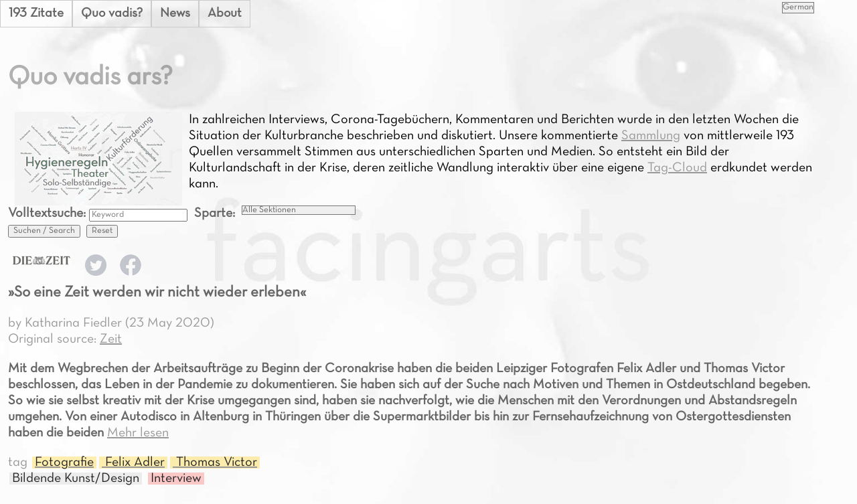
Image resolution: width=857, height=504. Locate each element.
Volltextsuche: (49, 214)
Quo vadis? (113, 13)
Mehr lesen (138, 433)
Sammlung (651, 136)
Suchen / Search (44, 231)
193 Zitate (36, 13)
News (177, 13)
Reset (102, 231)
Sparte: (215, 214)
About (227, 13)
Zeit (111, 339)
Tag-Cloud (677, 168)
